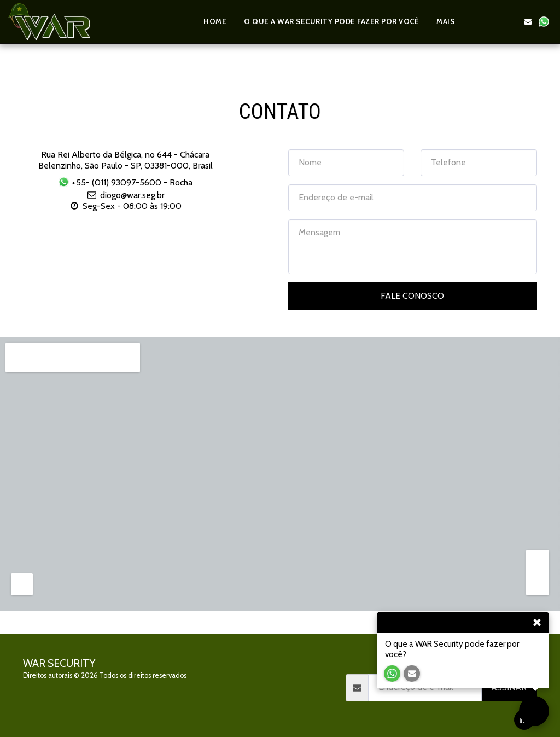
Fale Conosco (412, 296)
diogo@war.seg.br (125, 195)
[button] (480, 22)
